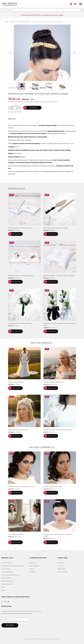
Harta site (32, 572)
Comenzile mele (63, 572)
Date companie (34, 566)
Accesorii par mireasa (24, 22)
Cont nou (60, 566)
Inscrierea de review (8, 584)
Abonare (10, 625)
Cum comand (6, 569)
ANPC (3, 587)
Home (7, 22)
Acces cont (61, 563)
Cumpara (33, 108)
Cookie (4, 590)
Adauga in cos (16, 234)
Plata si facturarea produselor (10, 575)
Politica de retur (6, 578)
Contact (32, 569)
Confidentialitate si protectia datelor (13, 566)
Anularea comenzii (7, 581)
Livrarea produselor (7, 572)
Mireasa (14, 22)
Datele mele (61, 569)
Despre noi (33, 563)
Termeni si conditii (7, 563)
